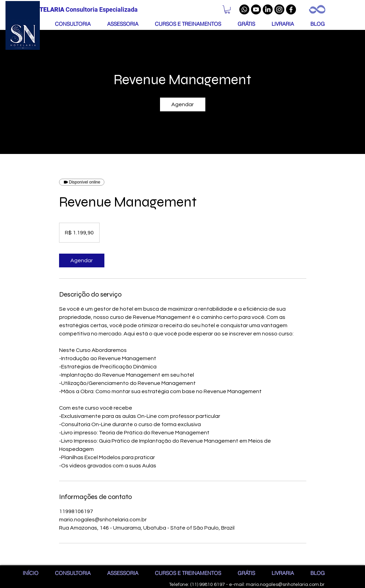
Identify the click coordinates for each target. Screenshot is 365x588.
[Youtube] (256, 9)
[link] (183, 104)
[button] (227, 10)
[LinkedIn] (268, 9)
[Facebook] (291, 9)
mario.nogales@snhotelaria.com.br (285, 585)
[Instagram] (279, 9)
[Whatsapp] (244, 9)
